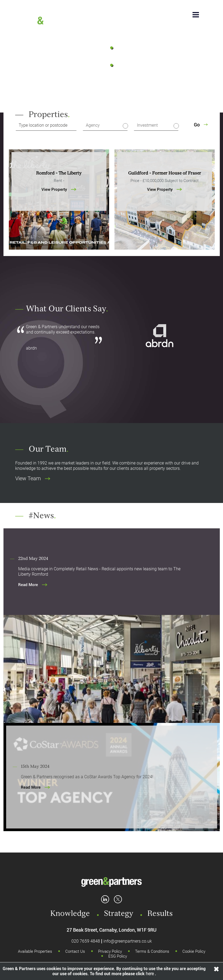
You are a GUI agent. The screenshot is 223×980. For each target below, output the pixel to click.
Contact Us (75, 951)
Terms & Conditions (152, 951)
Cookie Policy (194, 951)
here (150, 974)
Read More (33, 585)
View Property (59, 189)
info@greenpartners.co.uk (128, 941)
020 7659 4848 (86, 941)
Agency (93, 125)
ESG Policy (118, 956)
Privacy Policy (110, 951)
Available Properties (35, 951)
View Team (33, 478)
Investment (147, 125)
